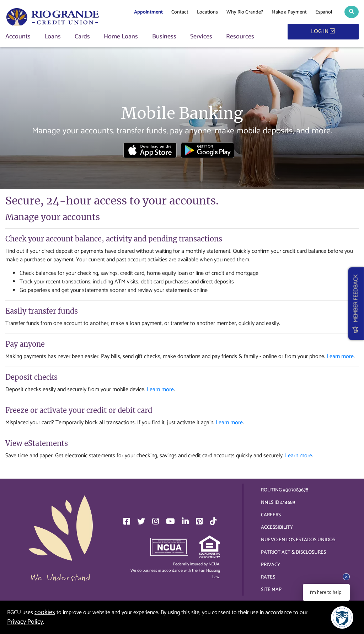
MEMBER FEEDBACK (356, 303)
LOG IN (323, 31)
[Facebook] (127, 521)
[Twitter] (141, 521)
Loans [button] (53, 37)
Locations (207, 12)
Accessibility (277, 528)
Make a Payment (289, 12)
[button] (352, 12)
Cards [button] (82, 37)
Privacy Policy (25, 622)
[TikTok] (213, 521)
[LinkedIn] (185, 521)
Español (324, 12)
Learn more (340, 356)
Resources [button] (240, 37)
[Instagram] (156, 521)
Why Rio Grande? (245, 12)
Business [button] (164, 37)
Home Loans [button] (121, 37)
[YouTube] (170, 521)
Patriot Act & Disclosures (293, 552)
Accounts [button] (18, 37)
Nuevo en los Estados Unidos (298, 540)
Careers (271, 515)
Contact (180, 12)
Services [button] (201, 37)
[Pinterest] (199, 521)
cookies (45, 612)
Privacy (271, 565)
